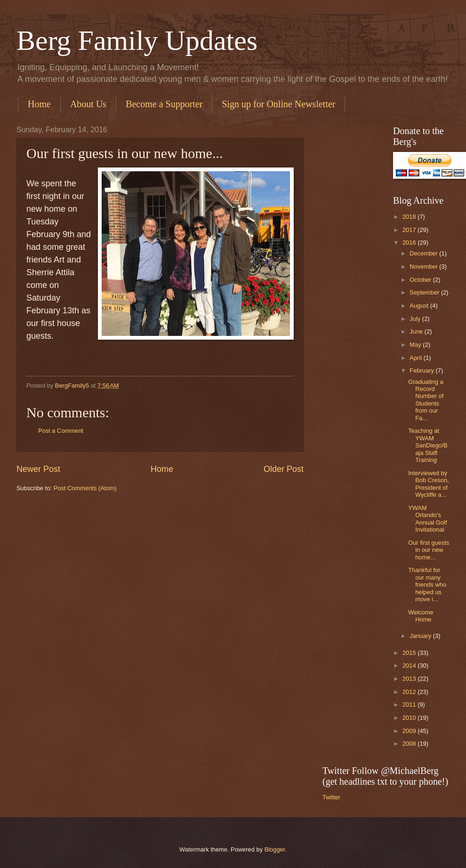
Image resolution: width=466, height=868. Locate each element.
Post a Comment (61, 431)
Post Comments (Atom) (85, 488)
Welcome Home (421, 616)
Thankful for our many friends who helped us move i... (427, 585)
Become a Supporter (164, 104)
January (421, 636)
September (425, 292)
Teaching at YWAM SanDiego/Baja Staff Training (428, 445)
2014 (410, 665)
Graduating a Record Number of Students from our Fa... (426, 400)
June (417, 331)
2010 (410, 718)
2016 (410, 243)
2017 (410, 230)
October (421, 280)
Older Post (284, 469)
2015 (410, 653)
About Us (88, 104)
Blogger (275, 849)
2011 (410, 705)
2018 (410, 217)
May (416, 345)
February (422, 370)
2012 (410, 692)
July (416, 319)
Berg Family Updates (137, 40)
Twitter (331, 797)
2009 (410, 731)
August (420, 306)
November (424, 267)
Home (39, 104)
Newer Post (38, 469)
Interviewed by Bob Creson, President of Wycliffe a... (429, 484)
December (424, 253)
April (416, 358)
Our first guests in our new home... (429, 550)
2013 (410, 679)
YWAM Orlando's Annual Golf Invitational (427, 519)
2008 (410, 744)
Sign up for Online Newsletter (278, 104)
